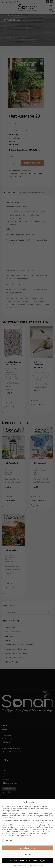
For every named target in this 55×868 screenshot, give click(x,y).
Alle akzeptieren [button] (27, 846)
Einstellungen (7, 834)
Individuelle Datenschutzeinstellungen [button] (27, 859)
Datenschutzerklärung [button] (29, 864)
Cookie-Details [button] (17, 864)
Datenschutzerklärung (10, 832)
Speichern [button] (28, 853)
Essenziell (7, 839)
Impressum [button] (40, 864)
